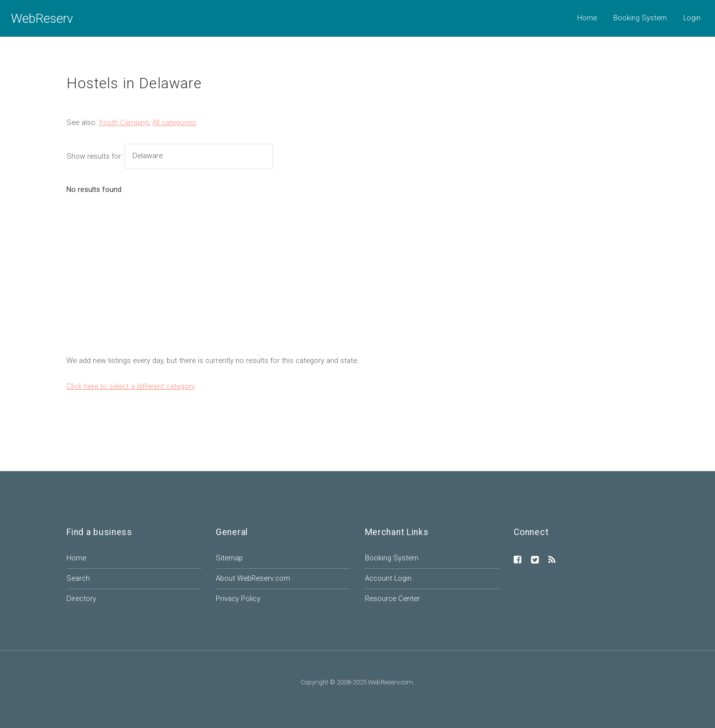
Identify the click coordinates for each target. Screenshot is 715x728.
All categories (174, 122)
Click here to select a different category (131, 386)
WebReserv (42, 18)
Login (692, 18)
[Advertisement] (357, 280)
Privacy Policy (238, 599)
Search (78, 578)
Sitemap (229, 558)
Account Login (388, 578)
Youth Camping (124, 122)
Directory (81, 599)
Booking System (640, 18)
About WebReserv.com (253, 578)
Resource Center (392, 599)
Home (587, 18)
